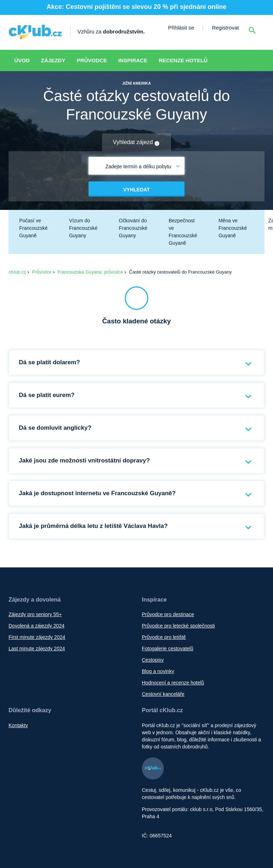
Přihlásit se (181, 28)
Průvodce (92, 60)
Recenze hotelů (183, 60)
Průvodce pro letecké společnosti (178, 626)
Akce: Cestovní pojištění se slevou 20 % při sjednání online (136, 7)
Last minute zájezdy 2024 (37, 649)
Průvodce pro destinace (168, 614)
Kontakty (18, 725)
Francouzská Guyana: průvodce (90, 272)
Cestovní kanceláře (163, 694)
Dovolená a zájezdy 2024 (36, 626)
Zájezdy (53, 60)
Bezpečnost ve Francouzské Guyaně (183, 232)
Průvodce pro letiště (164, 637)
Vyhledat (136, 190)
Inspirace (133, 60)
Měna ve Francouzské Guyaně (233, 228)
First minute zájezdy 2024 (37, 637)
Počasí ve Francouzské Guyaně (33, 228)
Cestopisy (153, 660)
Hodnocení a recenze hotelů (173, 683)
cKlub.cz (17, 272)
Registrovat (225, 28)
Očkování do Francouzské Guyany (133, 228)
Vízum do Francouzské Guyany (83, 228)
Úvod (22, 60)
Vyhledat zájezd (137, 143)
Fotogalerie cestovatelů (168, 649)
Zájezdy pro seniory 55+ (35, 614)
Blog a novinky (158, 671)
